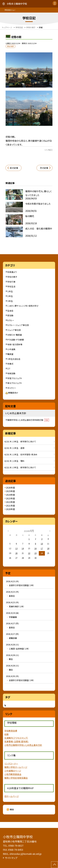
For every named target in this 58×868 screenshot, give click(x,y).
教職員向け (12, 393)
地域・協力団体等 (15, 344)
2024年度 (10, 495)
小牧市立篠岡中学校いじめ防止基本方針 (23, 745)
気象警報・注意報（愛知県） (17, 741)
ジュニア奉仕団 (14, 330)
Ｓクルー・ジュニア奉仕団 (18, 325)
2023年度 (10, 498)
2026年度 (10, 488)
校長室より (12, 272)
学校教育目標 (11, 731)
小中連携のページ (13, 771)
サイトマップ (11, 858)
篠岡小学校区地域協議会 (16, 778)
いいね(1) (49, 150)
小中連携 (11, 349)
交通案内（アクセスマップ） (16, 738)
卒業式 (10, 364)
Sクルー (11, 320)
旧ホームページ (12, 796)
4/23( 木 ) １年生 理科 (14, 461)
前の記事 (14, 168)
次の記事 (44, 168)
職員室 (10, 354)
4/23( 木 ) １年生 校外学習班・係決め (21, 454)
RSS (12, 809)
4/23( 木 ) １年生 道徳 (14, 448)
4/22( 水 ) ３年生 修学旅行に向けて (20, 467)
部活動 (10, 315)
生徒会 (10, 311)
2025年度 (10, 491)
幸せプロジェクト (15, 383)
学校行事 (11, 282)
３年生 (10, 301)
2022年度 (10, 502)
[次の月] (50, 531)
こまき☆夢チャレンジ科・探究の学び (23, 306)
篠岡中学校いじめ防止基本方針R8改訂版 (28, 420)
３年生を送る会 (14, 359)
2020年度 (10, 509)
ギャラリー (12, 388)
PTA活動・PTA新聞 (16, 340)
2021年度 (10, 506)
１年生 (10, 291)
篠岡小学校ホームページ (16, 767)
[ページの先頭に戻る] (55, 865)
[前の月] (8, 531)
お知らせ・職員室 (15, 335)
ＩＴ (9, 369)
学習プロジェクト (15, 378)
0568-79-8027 (16, 846)
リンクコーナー (11, 764)
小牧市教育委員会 (13, 774)
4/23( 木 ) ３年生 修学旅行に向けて (20, 441)
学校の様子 (12, 277)
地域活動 (11, 373)
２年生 (10, 296)
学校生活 (11, 286)
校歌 (6, 734)
